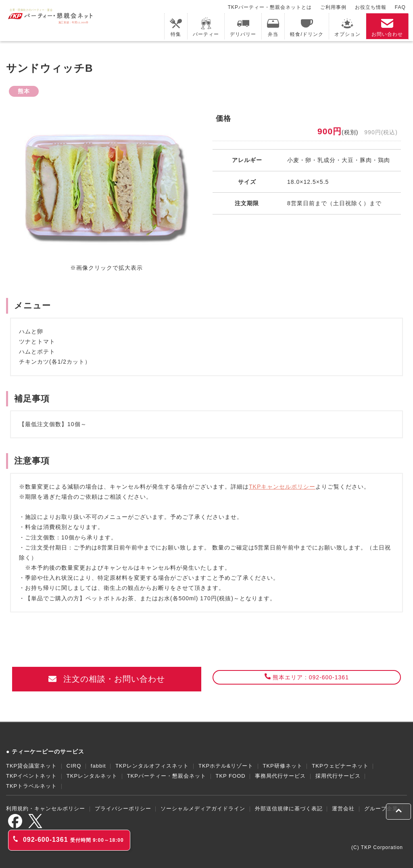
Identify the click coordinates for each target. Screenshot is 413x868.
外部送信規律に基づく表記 (289, 809)
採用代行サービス (338, 776)
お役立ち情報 (371, 7)
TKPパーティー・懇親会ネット (167, 776)
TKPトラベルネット (31, 786)
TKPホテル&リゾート (226, 766)
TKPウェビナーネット (340, 766)
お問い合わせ (387, 27)
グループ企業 (381, 809)
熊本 (24, 91)
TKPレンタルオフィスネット (152, 766)
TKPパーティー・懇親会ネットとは (270, 7)
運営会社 (343, 809)
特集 (176, 27)
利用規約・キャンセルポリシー (46, 809)
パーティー (206, 27)
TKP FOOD (230, 776)
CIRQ (74, 766)
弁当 (273, 27)
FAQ (400, 7)
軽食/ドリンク (307, 27)
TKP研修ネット (282, 766)
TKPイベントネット (31, 776)
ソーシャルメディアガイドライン (203, 809)
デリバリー (243, 27)
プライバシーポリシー (123, 809)
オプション (347, 27)
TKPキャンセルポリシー (282, 487)
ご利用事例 (333, 7)
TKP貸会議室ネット (31, 766)
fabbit (98, 766)
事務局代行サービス (280, 776)
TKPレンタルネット (92, 776)
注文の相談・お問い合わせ (107, 679)
